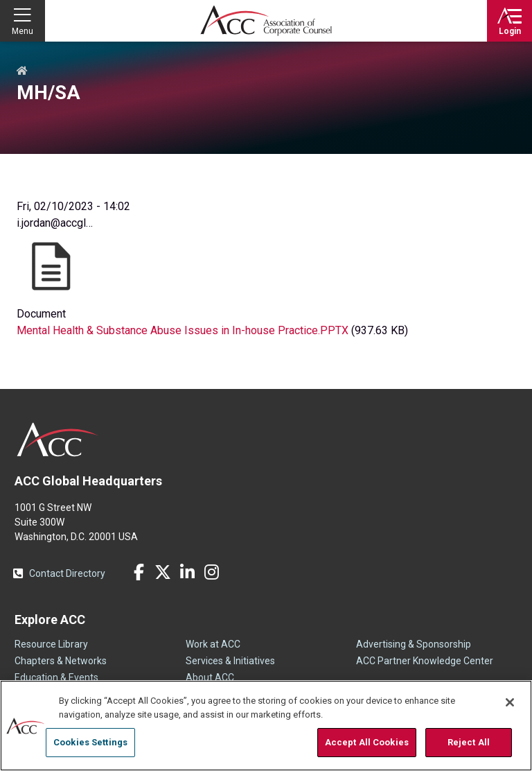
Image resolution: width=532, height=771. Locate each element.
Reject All (469, 742)
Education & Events (56, 677)
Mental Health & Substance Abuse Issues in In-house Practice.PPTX (183, 330)
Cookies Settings (90, 742)
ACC (58, 440)
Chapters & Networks (61, 661)
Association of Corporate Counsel (266, 21)
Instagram (211, 572)
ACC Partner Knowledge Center (425, 661)
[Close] (510, 702)
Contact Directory (67, 573)
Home (22, 71)
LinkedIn (187, 572)
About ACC (210, 677)
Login (510, 31)
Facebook (139, 572)
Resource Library (51, 644)
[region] (266, 726)
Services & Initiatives (230, 661)
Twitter (163, 572)
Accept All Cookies (367, 742)
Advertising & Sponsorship (414, 644)
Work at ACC (213, 644)
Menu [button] (23, 31)
